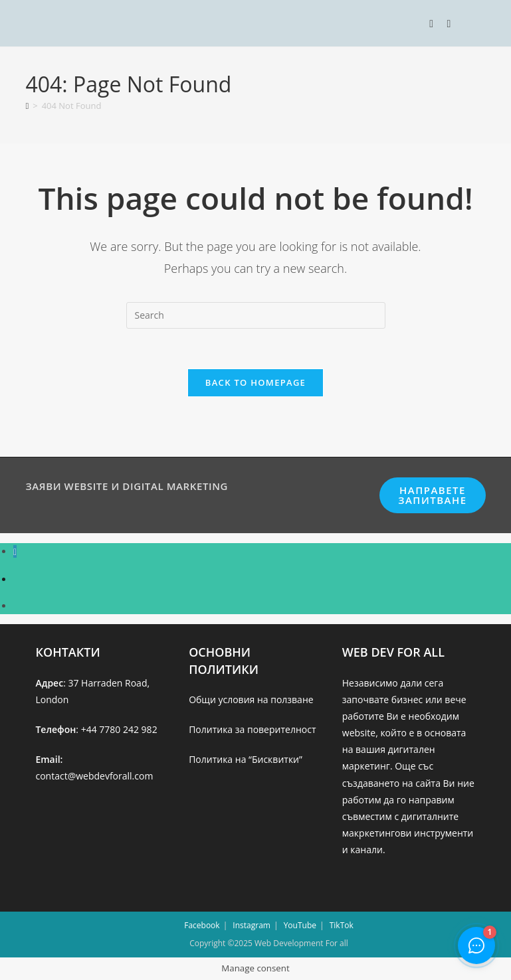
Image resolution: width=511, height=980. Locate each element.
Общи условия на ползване (251, 699)
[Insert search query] (256, 315)
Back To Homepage (255, 382)
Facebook (202, 925)
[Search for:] (444, 23)
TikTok (342, 925)
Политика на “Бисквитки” (246, 759)
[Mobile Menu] (433, 23)
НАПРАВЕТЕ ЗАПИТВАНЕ (433, 495)
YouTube (300, 925)
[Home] (27, 106)
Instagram (252, 925)
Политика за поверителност (252, 729)
